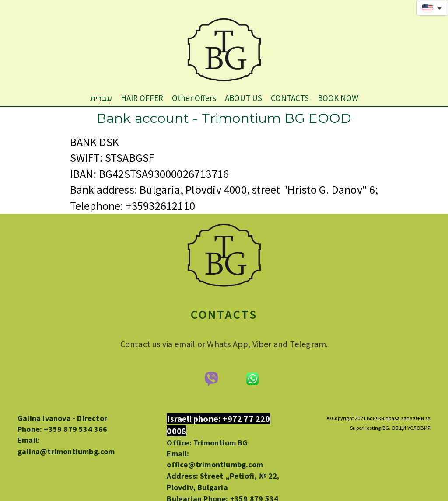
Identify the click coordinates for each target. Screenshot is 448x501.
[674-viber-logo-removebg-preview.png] (211, 379)
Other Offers (194, 98)
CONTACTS (290, 98)
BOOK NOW (338, 98)
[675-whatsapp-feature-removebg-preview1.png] (252, 379)
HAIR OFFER (142, 98)
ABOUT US (243, 98)
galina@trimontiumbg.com (66, 451)
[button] (432, 8)
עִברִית (101, 98)
